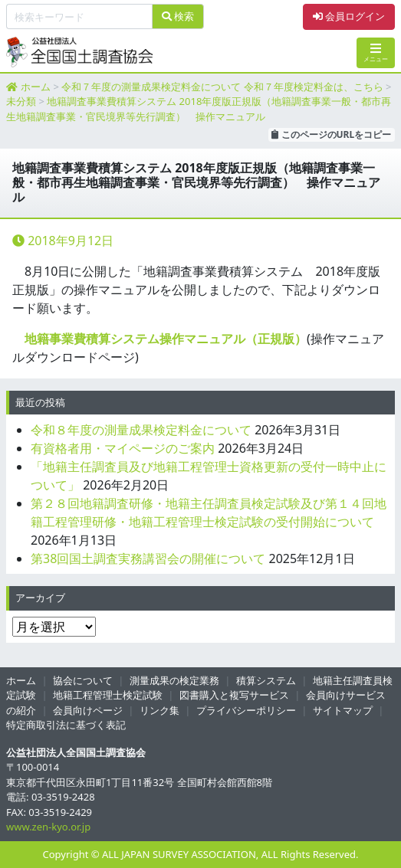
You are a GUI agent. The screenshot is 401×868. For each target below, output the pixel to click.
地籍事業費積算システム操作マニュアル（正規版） (166, 339)
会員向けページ (88, 710)
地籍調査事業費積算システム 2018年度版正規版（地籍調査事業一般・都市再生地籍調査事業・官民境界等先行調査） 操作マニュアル (199, 109)
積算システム (266, 680)
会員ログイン (349, 16)
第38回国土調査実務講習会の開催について (148, 558)
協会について (83, 680)
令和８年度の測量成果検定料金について (141, 430)
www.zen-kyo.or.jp (48, 827)
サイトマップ (343, 710)
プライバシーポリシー (246, 710)
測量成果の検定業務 (174, 680)
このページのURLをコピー (331, 134)
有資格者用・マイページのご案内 (123, 448)
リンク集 (159, 710)
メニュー (376, 52)
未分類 (21, 101)
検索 (178, 16)
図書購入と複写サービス (234, 695)
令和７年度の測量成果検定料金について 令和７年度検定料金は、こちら (222, 87)
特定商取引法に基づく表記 (66, 725)
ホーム (36, 87)
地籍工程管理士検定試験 (108, 695)
